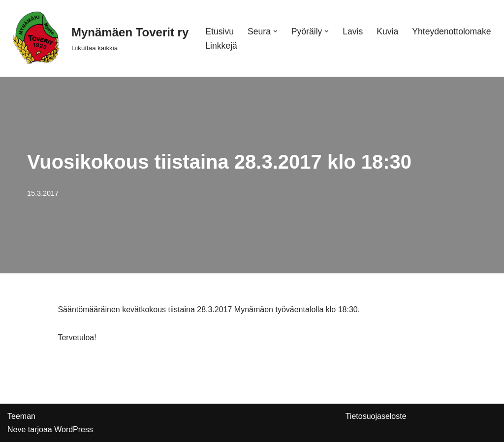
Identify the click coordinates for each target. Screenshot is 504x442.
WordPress (74, 429)
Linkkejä (221, 46)
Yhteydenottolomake (451, 31)
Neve (16, 429)
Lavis (353, 31)
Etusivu (220, 31)
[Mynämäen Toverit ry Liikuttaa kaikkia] (98, 38)
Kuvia (387, 31)
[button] (275, 31)
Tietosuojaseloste (376, 416)
